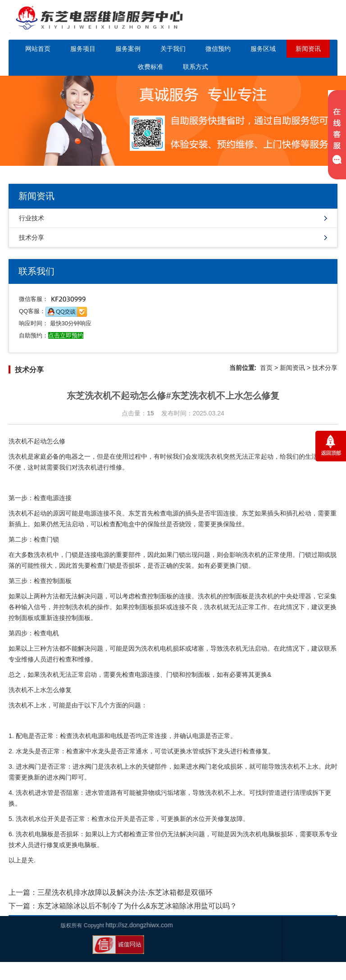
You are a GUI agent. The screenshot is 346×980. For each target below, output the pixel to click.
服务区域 (263, 49)
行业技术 (32, 218)
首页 (266, 368)
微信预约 (218, 49)
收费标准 (150, 67)
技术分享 (32, 237)
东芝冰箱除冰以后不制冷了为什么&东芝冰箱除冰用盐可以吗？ (137, 906)
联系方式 (196, 67)
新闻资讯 (308, 49)
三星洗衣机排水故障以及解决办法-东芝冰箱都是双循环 (125, 892)
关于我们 (173, 49)
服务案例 (128, 49)
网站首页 (38, 49)
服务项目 (83, 49)
